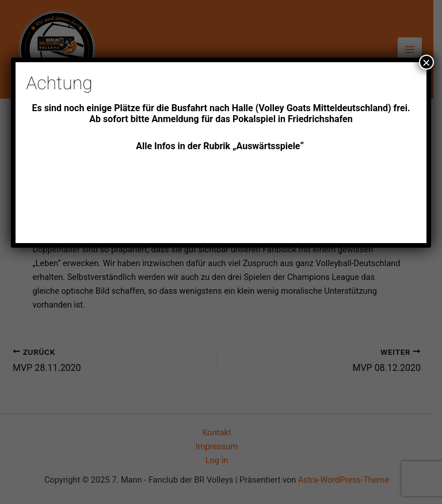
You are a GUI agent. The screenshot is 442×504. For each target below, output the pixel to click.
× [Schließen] (426, 62)
